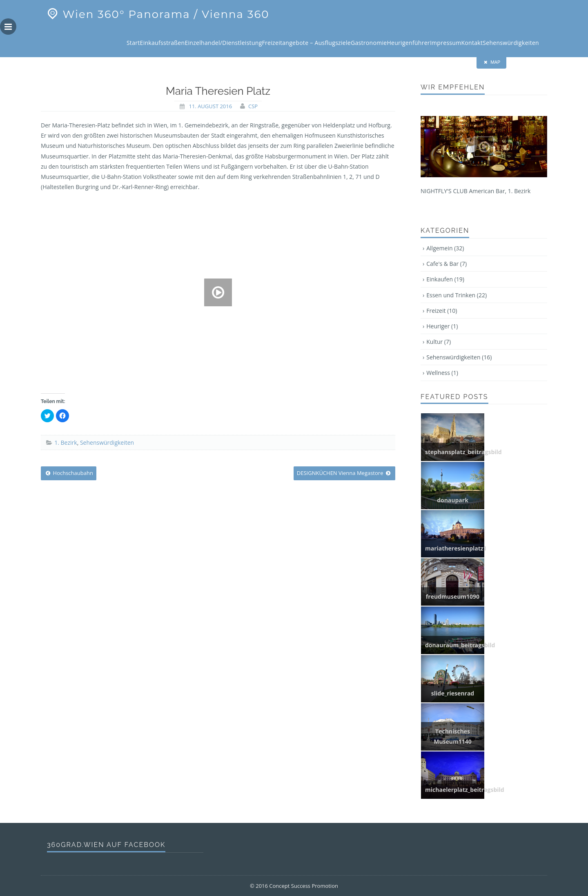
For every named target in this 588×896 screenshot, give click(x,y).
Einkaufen (445, 279)
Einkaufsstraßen (163, 43)
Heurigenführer (408, 43)
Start (133, 43)
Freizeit (442, 311)
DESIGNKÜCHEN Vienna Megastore (344, 473)
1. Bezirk (66, 442)
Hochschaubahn (69, 473)
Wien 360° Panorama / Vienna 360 (157, 14)
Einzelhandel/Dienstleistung (223, 43)
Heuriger (442, 326)
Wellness (442, 373)
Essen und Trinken (457, 295)
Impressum (446, 43)
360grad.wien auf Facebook (106, 845)
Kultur (439, 342)
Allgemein (445, 248)
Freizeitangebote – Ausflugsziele (306, 43)
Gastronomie (369, 43)
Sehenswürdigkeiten (511, 43)
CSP (253, 106)
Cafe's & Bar (447, 264)
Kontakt (472, 43)
